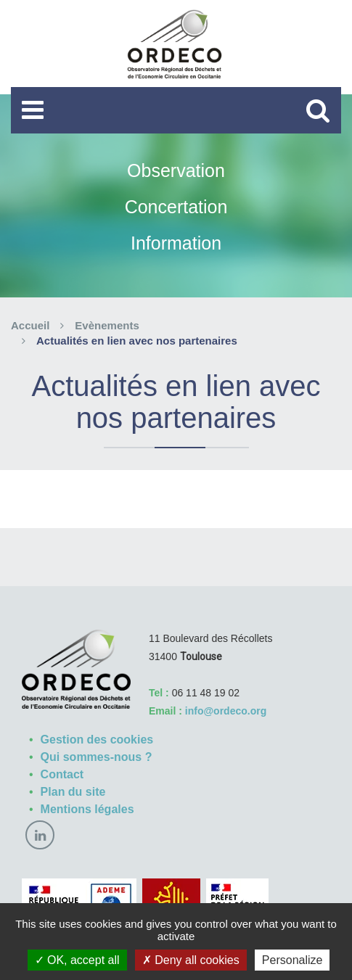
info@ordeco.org (226, 711)
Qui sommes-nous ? (97, 757)
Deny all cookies (191, 960)
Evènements (107, 325)
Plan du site (73, 792)
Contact (62, 774)
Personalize (292, 960)
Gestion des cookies (97, 740)
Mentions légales (87, 809)
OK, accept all (77, 960)
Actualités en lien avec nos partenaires (137, 341)
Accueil (30, 325)
